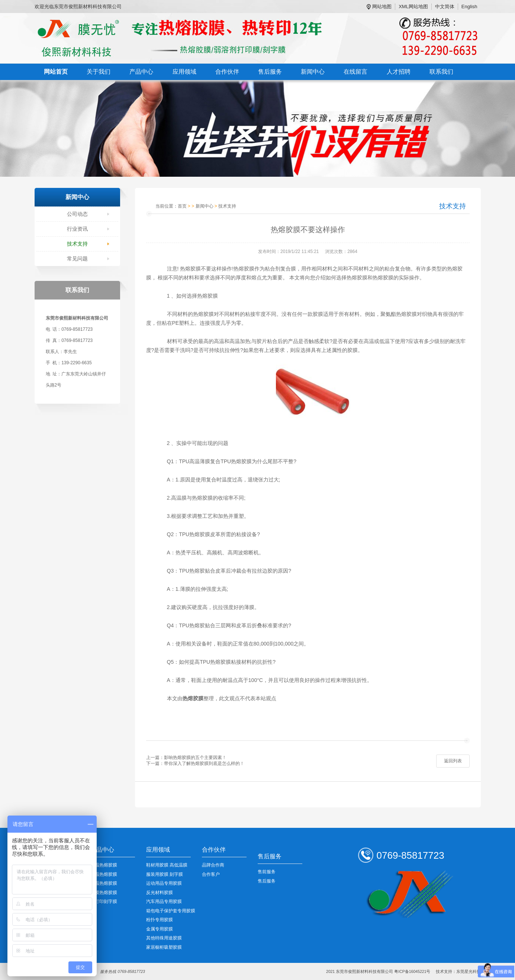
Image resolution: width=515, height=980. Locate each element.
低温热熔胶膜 (104, 865)
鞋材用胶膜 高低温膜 (167, 865)
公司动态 (77, 214)
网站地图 (382, 7)
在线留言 (355, 72)
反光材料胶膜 (160, 893)
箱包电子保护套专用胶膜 (171, 911)
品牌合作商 (213, 865)
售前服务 (267, 872)
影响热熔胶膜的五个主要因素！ (195, 758)
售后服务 (270, 72)
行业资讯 (77, 229)
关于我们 (99, 72)
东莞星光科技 (469, 971)
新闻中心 (313, 72)
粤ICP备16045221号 (412, 971)
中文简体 (445, 7)
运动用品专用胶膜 (164, 883)
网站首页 (56, 72)
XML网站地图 (413, 7)
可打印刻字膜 (104, 901)
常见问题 (77, 259)
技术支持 (77, 244)
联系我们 (441, 72)
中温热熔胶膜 (104, 874)
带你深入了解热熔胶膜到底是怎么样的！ (204, 763)
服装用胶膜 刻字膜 (165, 874)
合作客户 (211, 874)
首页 (182, 206)
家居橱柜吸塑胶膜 (164, 947)
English (469, 7)
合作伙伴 (227, 72)
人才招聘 (399, 72)
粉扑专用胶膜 (160, 920)
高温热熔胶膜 (104, 883)
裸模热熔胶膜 (104, 893)
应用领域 (184, 72)
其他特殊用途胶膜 (164, 938)
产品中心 (141, 72)
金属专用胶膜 (160, 929)
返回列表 (453, 761)
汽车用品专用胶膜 (164, 901)
